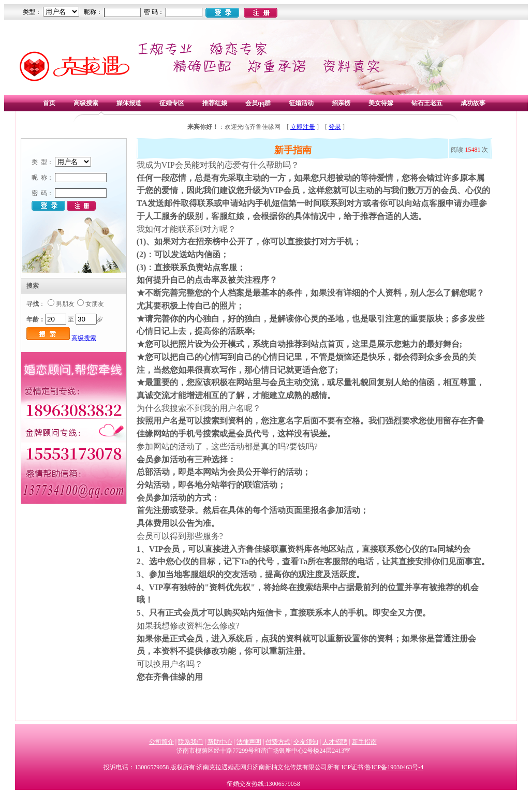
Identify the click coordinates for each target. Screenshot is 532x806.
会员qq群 (258, 103)
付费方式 (278, 742)
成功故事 (473, 103)
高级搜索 (86, 103)
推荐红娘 (215, 103)
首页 (49, 103)
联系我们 (190, 742)
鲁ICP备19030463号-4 (394, 767)
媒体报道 (129, 103)
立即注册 (303, 127)
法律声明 (249, 742)
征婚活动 (301, 103)
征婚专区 (172, 103)
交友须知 (306, 742)
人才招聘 (335, 742)
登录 (335, 127)
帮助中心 (220, 742)
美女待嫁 (381, 103)
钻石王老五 (427, 103)
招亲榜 (341, 103)
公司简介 (161, 742)
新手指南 (364, 742)
